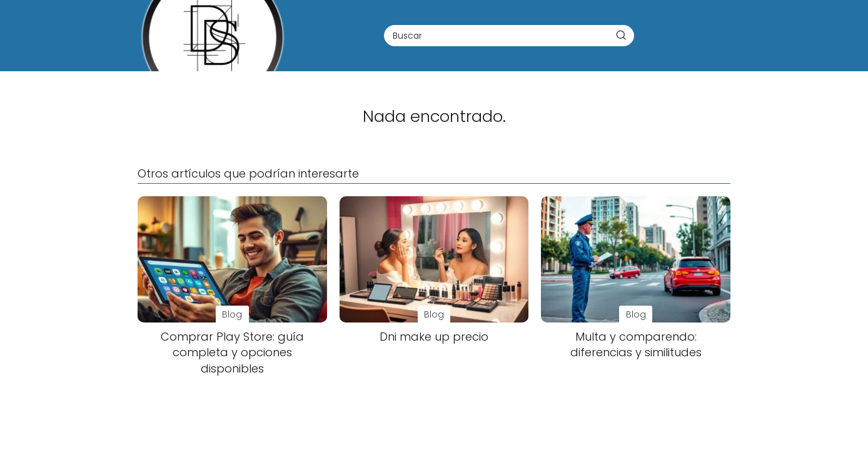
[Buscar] (621, 35)
